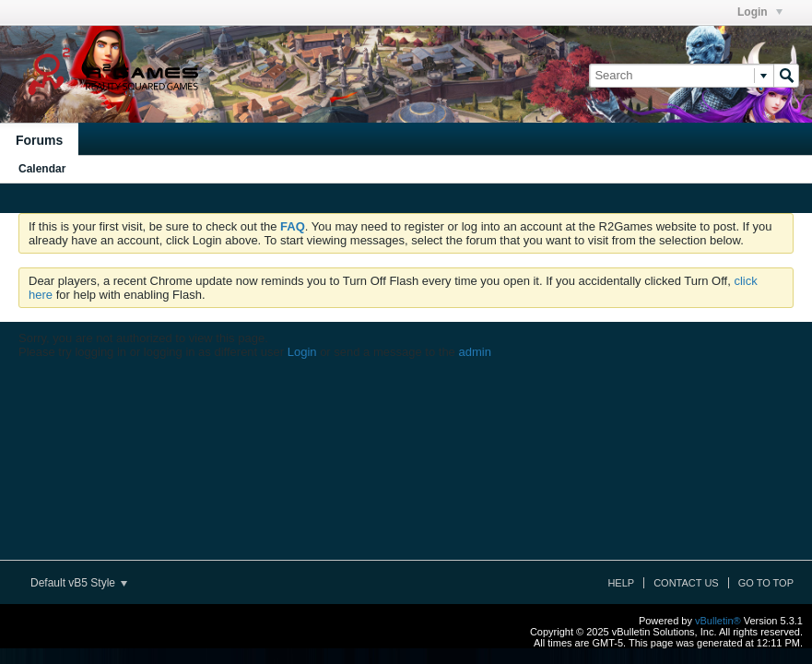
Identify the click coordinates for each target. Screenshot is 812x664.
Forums (39, 140)
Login (760, 12)
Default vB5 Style (79, 583)
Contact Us (686, 583)
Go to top (766, 583)
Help (621, 583)
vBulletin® (718, 621)
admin (474, 352)
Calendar (42, 169)
